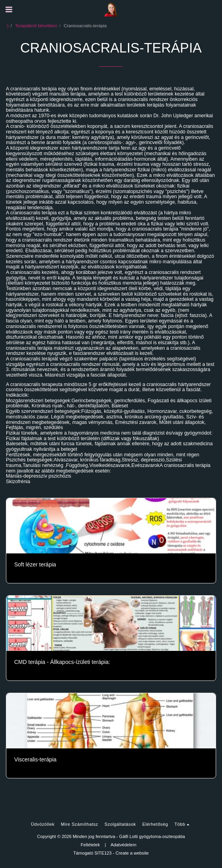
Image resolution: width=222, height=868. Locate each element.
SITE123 (103, 853)
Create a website (132, 853)
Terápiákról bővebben (36, 26)
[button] (9, 9)
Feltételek (90, 845)
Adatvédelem (123, 845)
